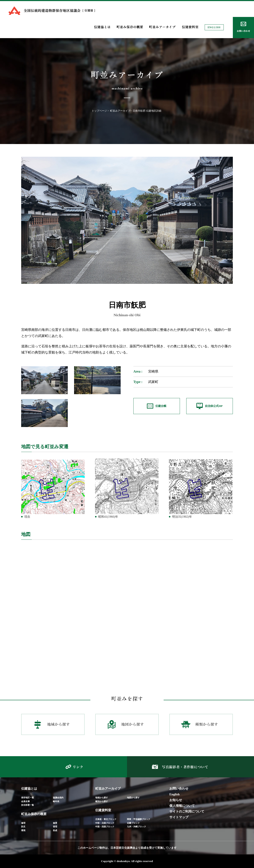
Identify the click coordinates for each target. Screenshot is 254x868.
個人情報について (182, 806)
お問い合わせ (179, 789)
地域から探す (102, 798)
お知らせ (176, 800)
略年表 (56, 801)
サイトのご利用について (187, 811)
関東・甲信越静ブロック (139, 819)
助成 (55, 830)
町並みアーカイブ (120, 111)
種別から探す (102, 801)
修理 (23, 823)
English (174, 794)
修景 (55, 823)
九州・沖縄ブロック (137, 827)
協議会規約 (58, 798)
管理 (55, 827)
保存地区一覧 (28, 798)
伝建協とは (29, 789)
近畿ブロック (133, 823)
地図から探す (133, 798)
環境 (23, 830)
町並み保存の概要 (34, 814)
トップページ (99, 111)
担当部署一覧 (28, 805)
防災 (23, 827)
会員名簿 (25, 801)
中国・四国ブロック (105, 827)
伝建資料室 (103, 810)
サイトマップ (179, 817)
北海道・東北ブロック (106, 819)
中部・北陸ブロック (105, 823)
